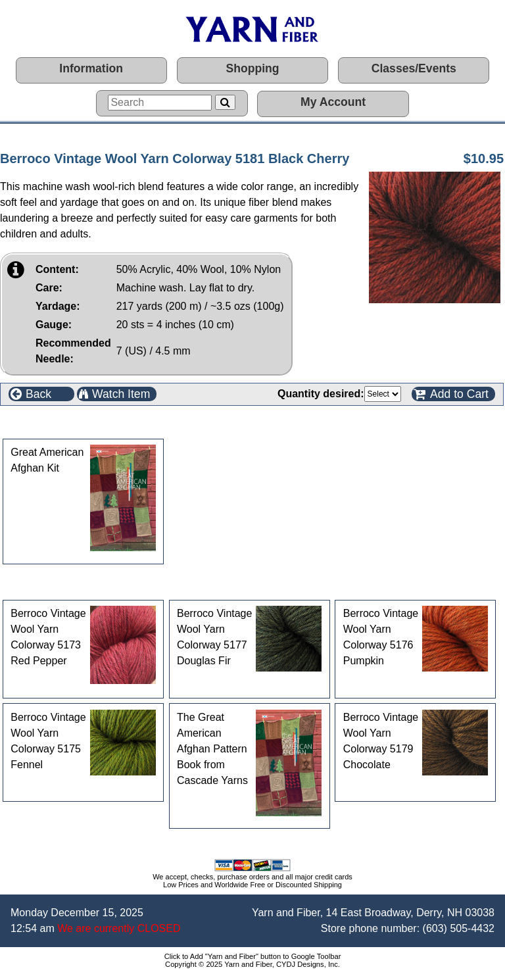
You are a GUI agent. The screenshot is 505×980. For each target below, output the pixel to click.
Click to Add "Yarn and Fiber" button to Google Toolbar (253, 956)
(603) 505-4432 (459, 928)
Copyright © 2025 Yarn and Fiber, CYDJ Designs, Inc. (252, 964)
